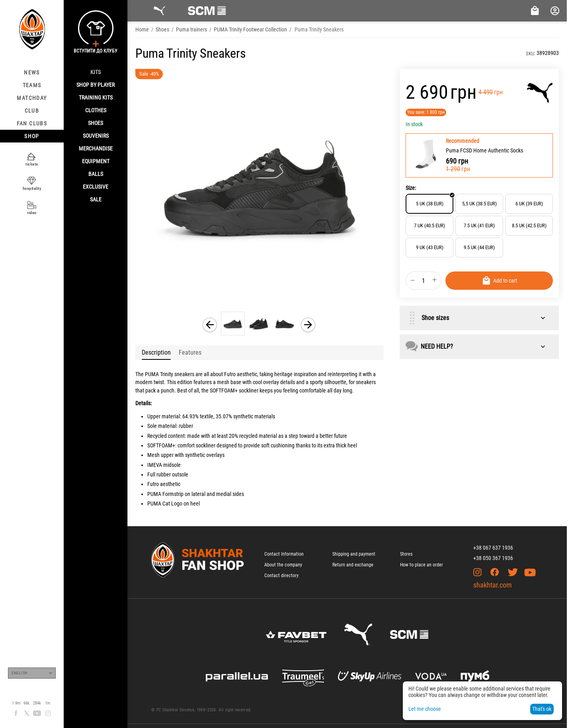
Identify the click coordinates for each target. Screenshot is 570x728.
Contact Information (284, 554)
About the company (283, 565)
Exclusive (96, 187)
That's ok (542, 709)
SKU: (531, 54)
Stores (406, 554)
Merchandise (96, 148)
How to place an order (422, 565)
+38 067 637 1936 (493, 548)
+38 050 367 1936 (493, 558)
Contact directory (281, 576)
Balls (96, 174)
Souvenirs (96, 136)
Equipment (96, 161)
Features (190, 352)
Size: (411, 188)
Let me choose (425, 709)
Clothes (96, 110)
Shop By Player (96, 85)
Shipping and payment (354, 554)
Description (156, 352)
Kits (96, 72)
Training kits (96, 98)
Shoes (96, 123)
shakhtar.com (493, 585)
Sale (96, 199)
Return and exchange (353, 565)
